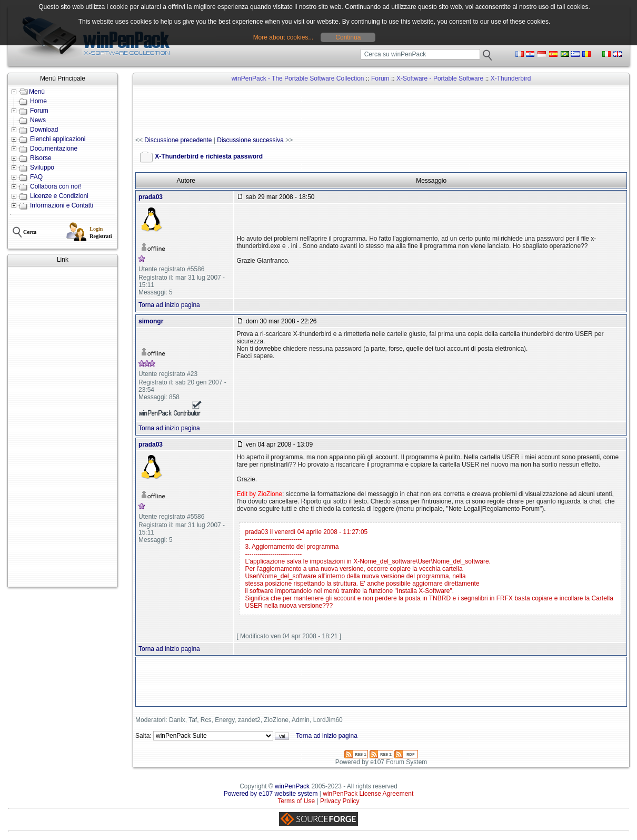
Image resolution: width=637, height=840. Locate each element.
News (38, 120)
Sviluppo (42, 167)
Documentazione (54, 149)
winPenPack (292, 786)
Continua (348, 37)
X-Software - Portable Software (440, 78)
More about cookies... (283, 37)
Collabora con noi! (56, 186)
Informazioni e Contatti (62, 205)
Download (44, 130)
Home (38, 101)
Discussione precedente (178, 140)
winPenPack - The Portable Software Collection (298, 78)
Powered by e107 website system (271, 794)
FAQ (36, 177)
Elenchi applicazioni (58, 139)
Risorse (41, 158)
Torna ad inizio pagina (169, 305)
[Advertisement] (63, 427)
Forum (39, 111)
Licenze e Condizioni (59, 196)
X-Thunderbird (511, 78)
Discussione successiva (250, 140)
